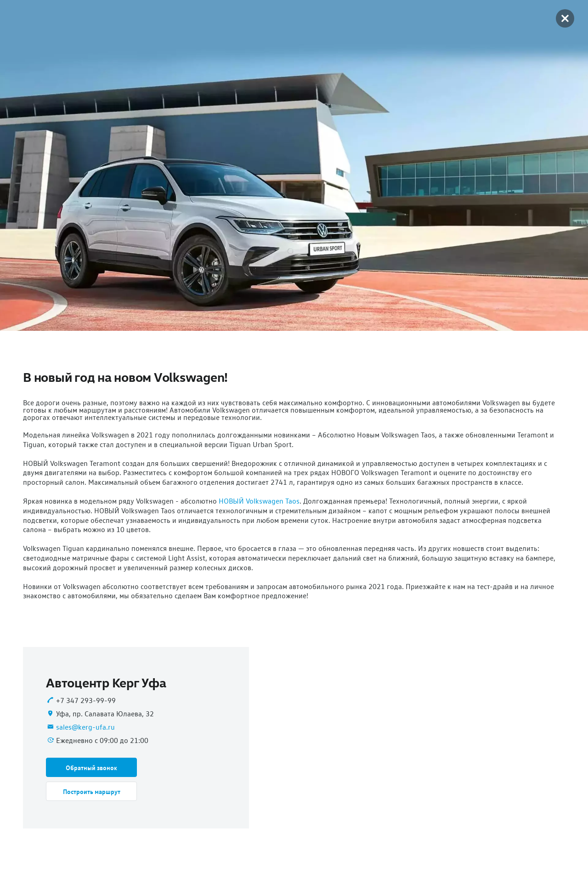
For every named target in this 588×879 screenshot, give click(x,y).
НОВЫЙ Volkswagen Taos (259, 501)
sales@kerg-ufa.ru (85, 727)
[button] (91, 767)
